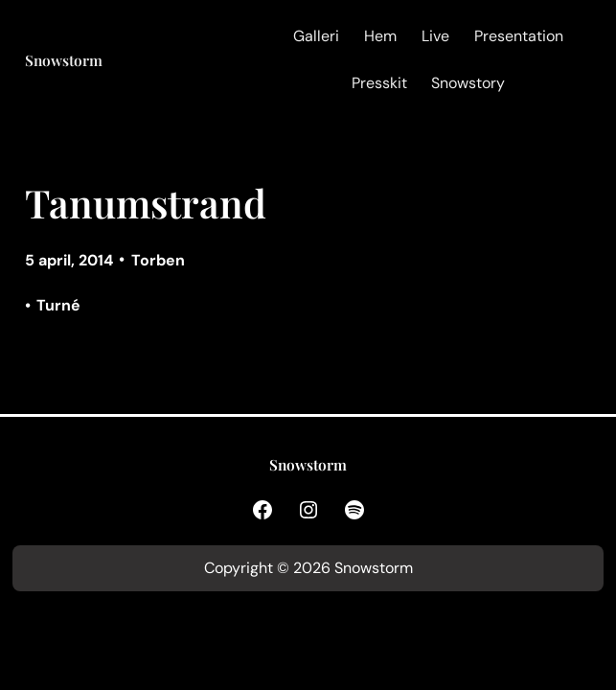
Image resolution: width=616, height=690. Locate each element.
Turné (58, 305)
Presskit (379, 83)
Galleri (316, 36)
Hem (380, 36)
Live (435, 36)
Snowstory (468, 83)
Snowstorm (64, 60)
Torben (158, 260)
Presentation (519, 36)
